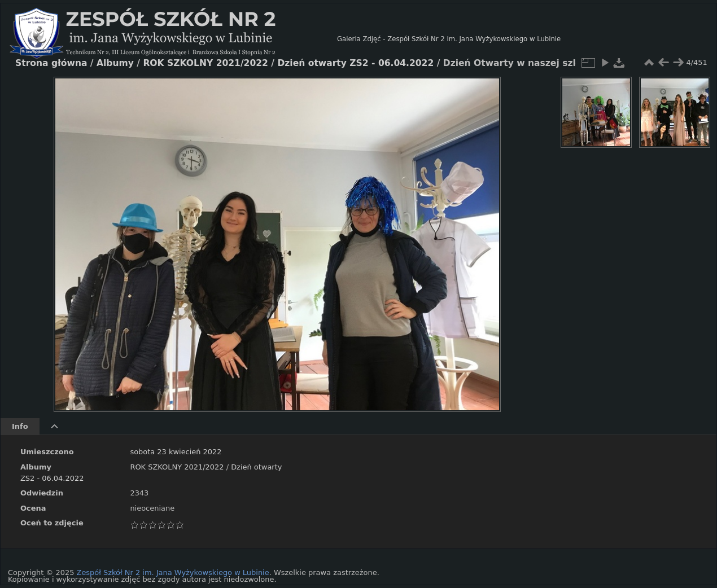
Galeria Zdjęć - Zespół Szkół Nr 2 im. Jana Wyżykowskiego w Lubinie (449, 39)
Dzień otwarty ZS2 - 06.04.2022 (355, 63)
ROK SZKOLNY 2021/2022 (177, 467)
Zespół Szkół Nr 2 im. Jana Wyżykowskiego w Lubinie (173, 572)
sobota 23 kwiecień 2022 (176, 452)
